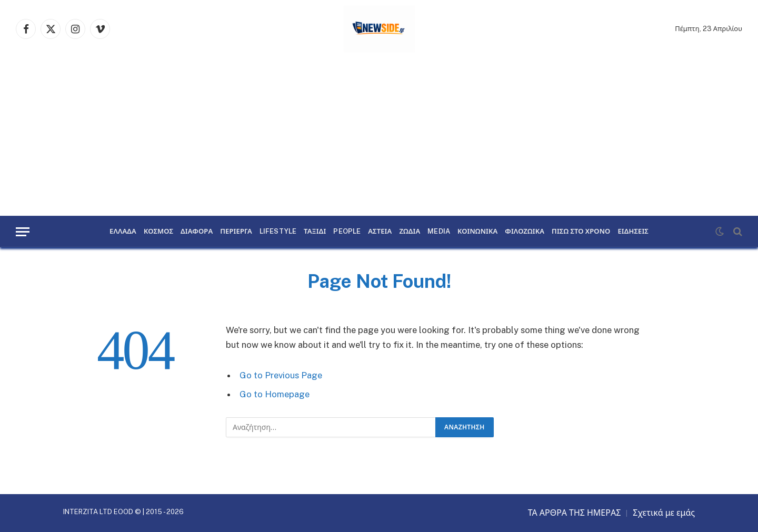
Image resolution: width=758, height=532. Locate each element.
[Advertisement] (379, 137)
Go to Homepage (275, 394)
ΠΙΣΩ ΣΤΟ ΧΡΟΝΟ (581, 232)
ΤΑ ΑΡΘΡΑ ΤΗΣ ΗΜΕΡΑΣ (575, 513)
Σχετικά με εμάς (664, 513)
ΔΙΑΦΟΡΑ (197, 232)
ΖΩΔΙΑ (410, 232)
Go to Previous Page (281, 375)
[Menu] (23, 232)
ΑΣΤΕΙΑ (380, 232)
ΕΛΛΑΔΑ (123, 232)
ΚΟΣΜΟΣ (158, 232)
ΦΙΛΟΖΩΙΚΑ (525, 232)
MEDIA (439, 232)
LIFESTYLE (278, 232)
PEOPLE (347, 232)
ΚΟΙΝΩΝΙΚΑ (477, 232)
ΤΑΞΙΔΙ (315, 232)
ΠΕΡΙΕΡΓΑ (236, 232)
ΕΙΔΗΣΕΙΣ (633, 232)
